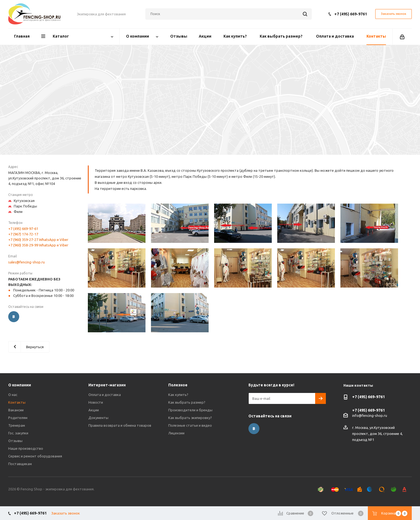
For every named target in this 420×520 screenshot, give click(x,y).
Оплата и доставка (105, 395)
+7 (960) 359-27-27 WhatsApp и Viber (38, 240)
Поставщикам (20, 464)
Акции (94, 410)
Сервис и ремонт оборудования (35, 456)
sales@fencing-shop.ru (26, 262)
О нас (13, 395)
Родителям (18, 418)
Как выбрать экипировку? (190, 418)
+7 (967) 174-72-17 (23, 234)
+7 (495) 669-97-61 (23, 229)
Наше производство (26, 448)
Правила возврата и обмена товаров (120, 425)
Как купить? (178, 395)
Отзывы (15, 441)
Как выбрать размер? (187, 402)
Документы (98, 418)
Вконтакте (14, 317)
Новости (96, 402)
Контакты (17, 402)
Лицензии (176, 433)
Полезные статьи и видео (190, 425)
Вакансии (16, 410)
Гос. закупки (18, 433)
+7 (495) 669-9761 (351, 14)
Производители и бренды (190, 410)
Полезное (178, 385)
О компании (20, 385)
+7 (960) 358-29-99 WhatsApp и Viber (38, 245)
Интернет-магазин (107, 385)
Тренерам (17, 425)
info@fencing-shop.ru (370, 415)
